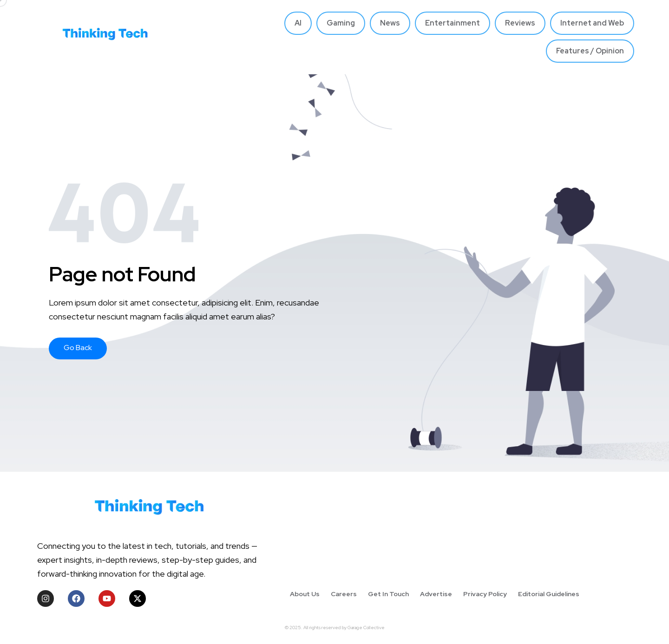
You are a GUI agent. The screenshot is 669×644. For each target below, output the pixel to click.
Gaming (341, 23)
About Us (305, 594)
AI (298, 23)
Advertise (436, 594)
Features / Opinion (590, 51)
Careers (344, 594)
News (390, 23)
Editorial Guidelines (549, 594)
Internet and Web (592, 23)
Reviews (520, 23)
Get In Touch (388, 594)
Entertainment (453, 23)
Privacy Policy (485, 594)
